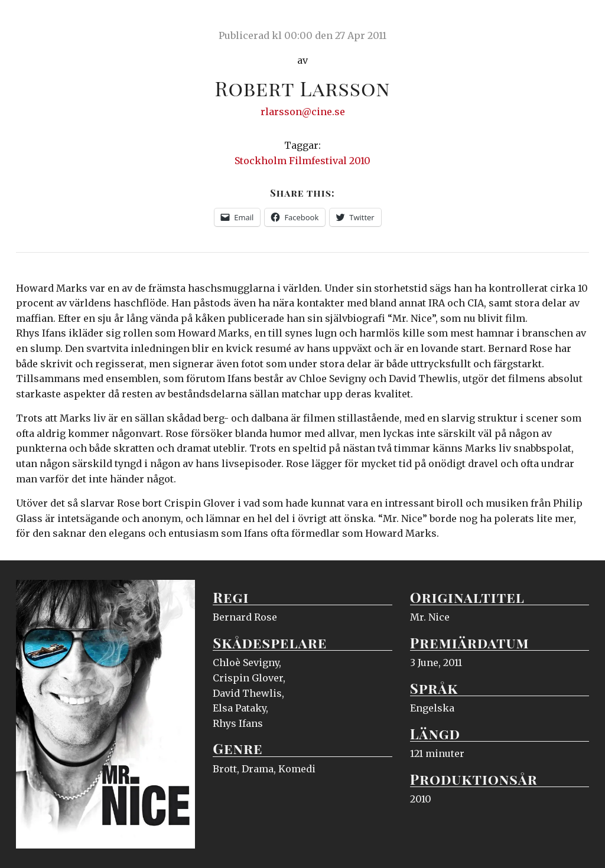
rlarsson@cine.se (303, 112)
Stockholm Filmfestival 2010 (302, 161)
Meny (574, 21)
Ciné (44, 21)
